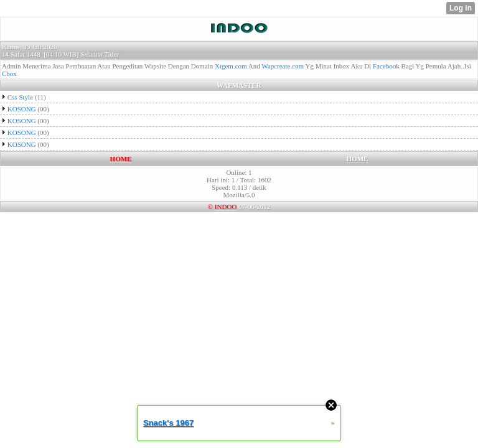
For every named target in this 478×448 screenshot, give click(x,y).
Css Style (20, 97)
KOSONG (22, 109)
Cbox (9, 73)
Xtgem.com (231, 66)
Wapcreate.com (283, 66)
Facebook (386, 66)
